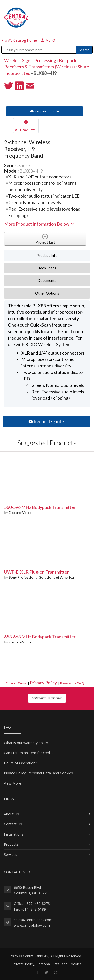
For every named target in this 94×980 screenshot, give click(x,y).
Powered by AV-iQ (72, 683)
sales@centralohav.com (33, 920)
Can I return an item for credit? (29, 753)
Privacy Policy (43, 683)
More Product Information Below (39, 224)
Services (10, 854)
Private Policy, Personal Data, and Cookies (38, 773)
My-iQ (48, 40)
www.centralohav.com (32, 925)
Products (11, 844)
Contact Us (13, 824)
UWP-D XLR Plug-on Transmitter (36, 572)
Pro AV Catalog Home (20, 40)
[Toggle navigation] (83, 9)
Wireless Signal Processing (30, 60)
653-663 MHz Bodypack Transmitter (40, 637)
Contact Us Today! (47, 698)
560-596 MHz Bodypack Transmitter (40, 507)
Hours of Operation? (20, 763)
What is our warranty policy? (27, 743)
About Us (11, 814)
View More (12, 783)
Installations (14, 834)
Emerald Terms (16, 683)
